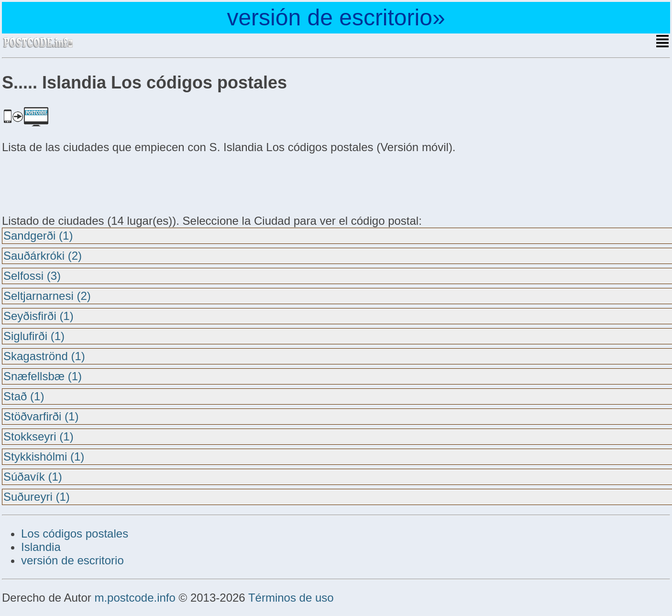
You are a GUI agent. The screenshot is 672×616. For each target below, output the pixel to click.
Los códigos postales (75, 533)
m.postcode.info (135, 598)
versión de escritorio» (336, 17)
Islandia (41, 547)
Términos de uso (291, 598)
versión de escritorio (72, 560)
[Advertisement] (78, 183)
